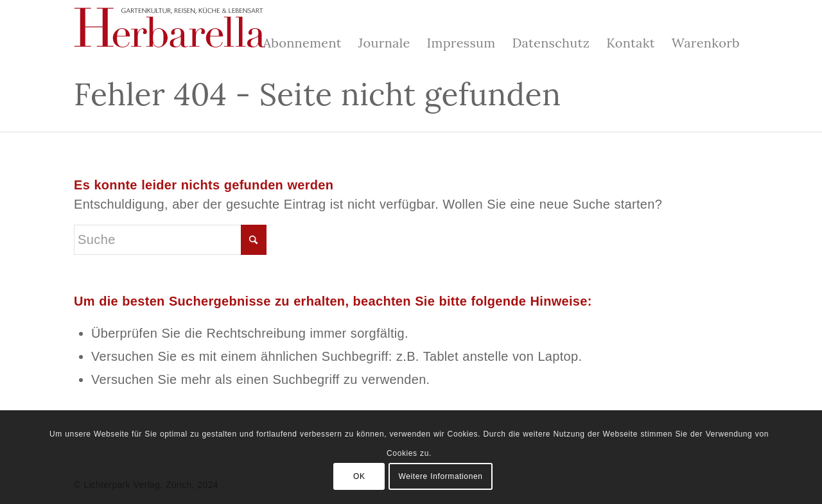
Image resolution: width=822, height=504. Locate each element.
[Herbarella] (170, 35)
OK (359, 476)
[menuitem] (302, 36)
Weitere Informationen (441, 476)
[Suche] (170, 240)
